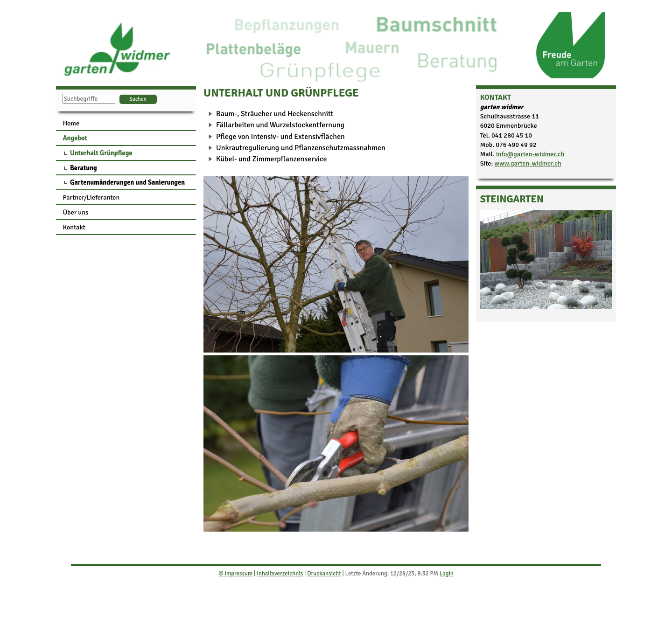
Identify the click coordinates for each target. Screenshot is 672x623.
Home (71, 123)
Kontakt (74, 227)
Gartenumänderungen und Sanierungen (127, 182)
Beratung (84, 168)
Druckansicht (324, 574)
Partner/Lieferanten (91, 197)
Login (447, 574)
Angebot (75, 138)
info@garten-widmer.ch (530, 154)
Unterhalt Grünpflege (101, 153)
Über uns (75, 212)
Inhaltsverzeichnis (280, 574)
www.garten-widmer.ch (528, 163)
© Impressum (235, 574)
